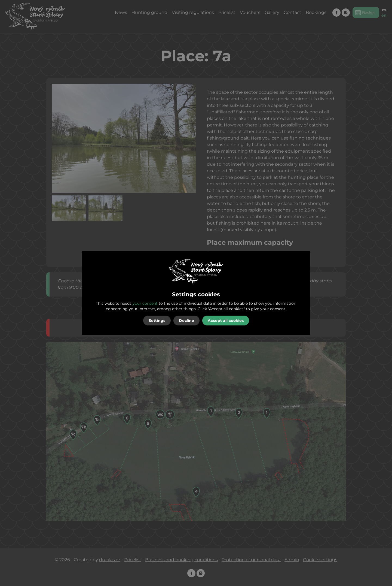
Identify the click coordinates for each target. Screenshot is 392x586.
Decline (186, 321)
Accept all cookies (226, 321)
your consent (145, 303)
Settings (157, 321)
